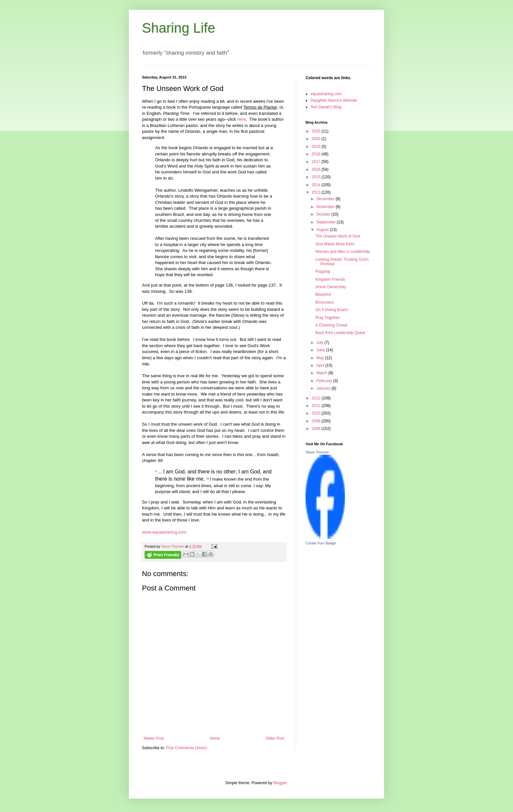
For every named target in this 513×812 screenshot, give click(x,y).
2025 (317, 131)
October (324, 214)
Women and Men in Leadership (343, 252)
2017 (317, 162)
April (321, 365)
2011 (317, 406)
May (321, 358)
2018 (317, 154)
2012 (317, 398)
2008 (317, 429)
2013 (317, 192)
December (326, 199)
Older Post (275, 738)
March (322, 373)
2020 (317, 139)
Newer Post (154, 738)
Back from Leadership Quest (340, 333)
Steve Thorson (317, 452)
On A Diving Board (331, 310)
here (241, 119)
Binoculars (325, 302)
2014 (317, 185)
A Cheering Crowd (331, 325)
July (320, 343)
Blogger (280, 783)
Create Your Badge (321, 543)
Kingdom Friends (330, 279)
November (326, 207)
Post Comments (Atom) (186, 748)
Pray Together (328, 318)
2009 (317, 421)
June (321, 350)
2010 (317, 413)
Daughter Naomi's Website (334, 100)
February (325, 381)
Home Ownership (331, 287)
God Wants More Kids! (335, 244)
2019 (317, 147)
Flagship (323, 272)
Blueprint (323, 294)
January (324, 388)
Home (215, 738)
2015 (317, 177)
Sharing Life (179, 28)
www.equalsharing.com (164, 532)
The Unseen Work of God (338, 236)
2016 (317, 169)
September (327, 222)
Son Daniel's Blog (326, 107)
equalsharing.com (326, 94)
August (323, 230)
